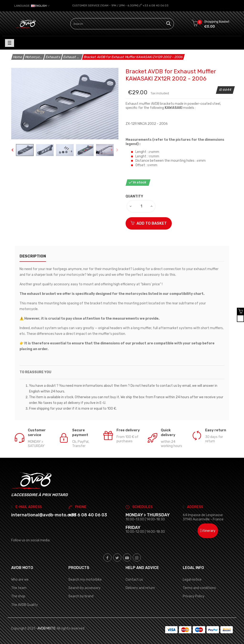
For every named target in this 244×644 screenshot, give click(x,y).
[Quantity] (141, 206)
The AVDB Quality (25, 605)
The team (19, 588)
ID (221, 90)
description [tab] (33, 256)
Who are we (20, 580)
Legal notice (192, 580)
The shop (18, 596)
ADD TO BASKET (149, 223)
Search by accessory (84, 588)
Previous (12, 150)
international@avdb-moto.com (44, 515)
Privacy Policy (194, 596)
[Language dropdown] (32, 6)
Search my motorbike (85, 580)
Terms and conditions (199, 588)
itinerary (208, 531)
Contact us (134, 580)
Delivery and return (140, 588)
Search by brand (81, 596)
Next (117, 150)
